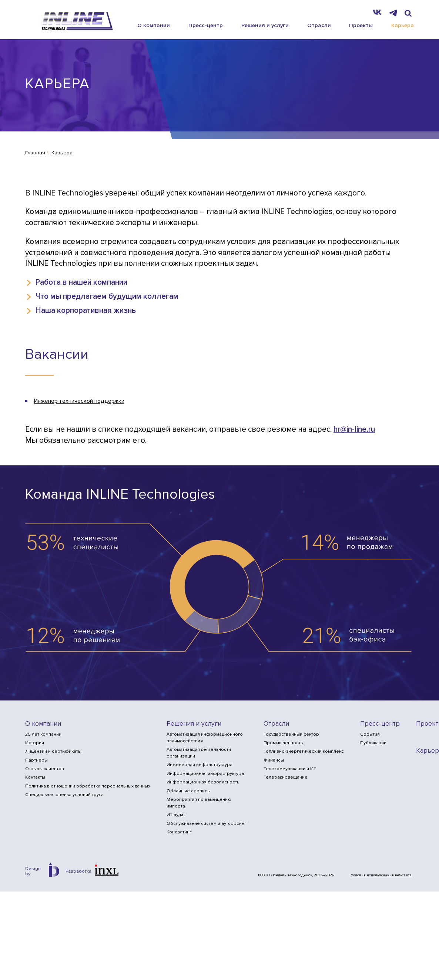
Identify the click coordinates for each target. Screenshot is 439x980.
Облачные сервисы (189, 791)
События (370, 734)
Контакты (35, 778)
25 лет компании (43, 734)
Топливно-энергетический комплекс (304, 752)
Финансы (274, 760)
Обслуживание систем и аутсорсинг (206, 824)
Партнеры (36, 760)
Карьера (403, 25)
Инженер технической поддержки (79, 401)
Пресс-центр (206, 25)
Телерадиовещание (286, 778)
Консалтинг (179, 832)
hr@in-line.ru (354, 430)
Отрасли (319, 25)
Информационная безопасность (203, 782)
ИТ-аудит (176, 815)
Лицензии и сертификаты (53, 752)
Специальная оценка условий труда (64, 795)
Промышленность (283, 743)
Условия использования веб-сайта (381, 875)
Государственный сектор (291, 734)
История (35, 743)
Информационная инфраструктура (205, 774)
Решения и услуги (265, 25)
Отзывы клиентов (45, 769)
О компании (154, 25)
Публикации (373, 743)
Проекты (361, 25)
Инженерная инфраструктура (200, 765)
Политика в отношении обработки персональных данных (88, 786)
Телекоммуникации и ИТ (290, 769)
